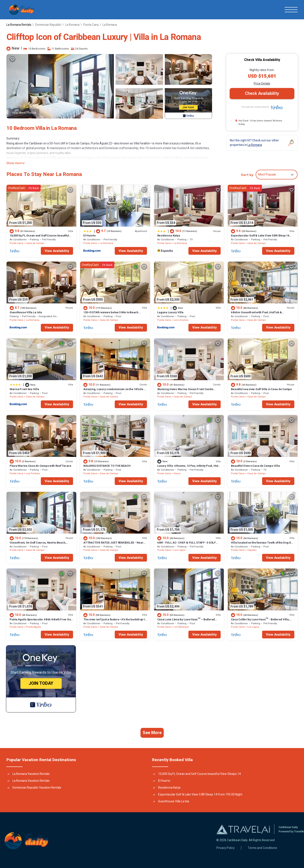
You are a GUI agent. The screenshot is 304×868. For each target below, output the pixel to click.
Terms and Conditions (262, 848)
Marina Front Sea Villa (24, 389)
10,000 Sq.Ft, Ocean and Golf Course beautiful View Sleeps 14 (39, 237)
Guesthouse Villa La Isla (26, 312)
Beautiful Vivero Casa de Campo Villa (255, 466)
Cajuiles (252, 550)
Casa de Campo (35, 243)
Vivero (177, 473)
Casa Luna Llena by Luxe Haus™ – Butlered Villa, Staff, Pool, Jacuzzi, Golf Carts (186, 621)
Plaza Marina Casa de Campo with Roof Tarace (40, 466)
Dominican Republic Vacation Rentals (37, 788)
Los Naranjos (181, 627)
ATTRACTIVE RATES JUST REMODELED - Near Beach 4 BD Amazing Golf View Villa (113, 545)
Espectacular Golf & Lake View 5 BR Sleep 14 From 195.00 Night (260, 237)
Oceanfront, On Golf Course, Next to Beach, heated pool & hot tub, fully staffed (38, 545)
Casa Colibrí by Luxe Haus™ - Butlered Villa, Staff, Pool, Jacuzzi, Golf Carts (260, 621)
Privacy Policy (225, 848)
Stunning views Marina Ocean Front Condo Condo (185, 391)
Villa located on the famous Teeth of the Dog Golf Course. (263, 545)
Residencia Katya (169, 236)
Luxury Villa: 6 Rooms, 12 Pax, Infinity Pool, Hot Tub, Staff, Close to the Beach (188, 468)
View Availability (57, 251)
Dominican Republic (48, 25)
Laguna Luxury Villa (170, 312)
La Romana (72, 25)
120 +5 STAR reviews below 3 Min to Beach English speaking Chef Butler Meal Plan (111, 314)
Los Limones (181, 320)
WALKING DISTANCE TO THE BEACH (107, 466)
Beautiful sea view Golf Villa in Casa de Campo (261, 389)
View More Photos (24, 113)
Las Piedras (33, 473)
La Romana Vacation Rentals (31, 774)
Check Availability (262, 93)
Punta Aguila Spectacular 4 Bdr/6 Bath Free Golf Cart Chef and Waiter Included (41, 621)
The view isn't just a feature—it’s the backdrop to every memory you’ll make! (115, 621)
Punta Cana (91, 25)
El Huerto (89, 236)
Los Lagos (179, 550)
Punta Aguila (33, 627)
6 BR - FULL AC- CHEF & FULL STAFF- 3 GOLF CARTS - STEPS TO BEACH (187, 545)
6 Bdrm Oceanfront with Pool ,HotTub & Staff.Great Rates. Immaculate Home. (256, 314)
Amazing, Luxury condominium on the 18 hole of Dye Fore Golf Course (115, 391)
